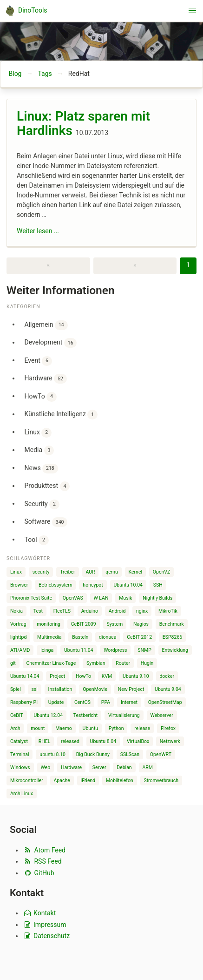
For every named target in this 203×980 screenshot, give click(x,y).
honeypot (93, 585)
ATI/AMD (20, 650)
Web (46, 767)
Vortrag (18, 624)
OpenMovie (95, 689)
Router (123, 663)
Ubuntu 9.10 (136, 676)
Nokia (16, 611)
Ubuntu (91, 728)
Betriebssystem (56, 585)
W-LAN (101, 598)
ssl (34, 689)
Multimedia (49, 637)
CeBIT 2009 (84, 624)
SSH (158, 585)
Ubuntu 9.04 (168, 689)
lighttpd (18, 637)
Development (51, 343)
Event (38, 361)
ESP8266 (172, 637)
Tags (45, 74)
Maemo (64, 728)
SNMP (144, 650)
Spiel (16, 689)
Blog (15, 74)
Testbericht (85, 715)
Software (46, 522)
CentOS (82, 702)
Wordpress (115, 650)
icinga (47, 650)
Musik (125, 598)
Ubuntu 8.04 (103, 741)
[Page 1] (188, 266)
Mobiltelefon (120, 781)
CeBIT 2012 (139, 637)
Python (116, 728)
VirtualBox (138, 741)
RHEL (45, 741)
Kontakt (39, 913)
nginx (142, 611)
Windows (20, 767)
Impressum (45, 925)
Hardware (46, 379)
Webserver (161, 715)
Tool (37, 540)
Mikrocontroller (27, 781)
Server (99, 767)
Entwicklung (175, 650)
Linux (38, 433)
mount (38, 728)
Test (38, 611)
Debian (124, 767)
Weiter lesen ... (38, 231)
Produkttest (47, 486)
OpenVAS (73, 598)
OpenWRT (161, 754)
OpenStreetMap (165, 702)
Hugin (147, 663)
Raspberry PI (24, 702)
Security (42, 504)
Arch (15, 728)
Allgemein (46, 325)
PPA (106, 702)
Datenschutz (46, 936)
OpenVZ (161, 572)
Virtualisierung (124, 715)
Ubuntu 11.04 (79, 650)
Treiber (67, 572)
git (13, 663)
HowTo (41, 397)
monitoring (49, 624)
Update (56, 702)
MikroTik (168, 611)
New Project (131, 689)
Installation (60, 689)
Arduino (90, 611)
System (115, 624)
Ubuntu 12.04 (49, 715)
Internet (129, 702)
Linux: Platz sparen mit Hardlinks (83, 124)
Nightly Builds (157, 598)
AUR (90, 572)
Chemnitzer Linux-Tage (51, 663)
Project (57, 676)
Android (117, 611)
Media (39, 450)
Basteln (80, 637)
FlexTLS (62, 611)
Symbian (96, 663)
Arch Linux (22, 794)
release (142, 728)
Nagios (141, 624)
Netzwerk (170, 741)
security (41, 572)
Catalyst (19, 741)
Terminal (20, 754)
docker (167, 676)
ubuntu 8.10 (52, 754)
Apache (62, 781)
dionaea (108, 637)
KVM (107, 676)
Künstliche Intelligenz (61, 415)
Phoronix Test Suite (31, 598)
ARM (147, 767)
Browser (19, 585)
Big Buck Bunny (93, 754)
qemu (112, 572)
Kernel (136, 572)
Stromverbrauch (161, 781)
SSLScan (130, 754)
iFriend (88, 781)
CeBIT (17, 715)
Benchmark (172, 624)
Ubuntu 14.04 (25, 676)
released (70, 741)
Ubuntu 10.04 (128, 585)
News (41, 469)
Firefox (168, 728)
